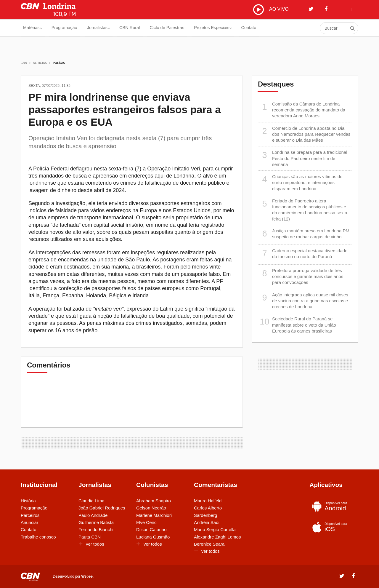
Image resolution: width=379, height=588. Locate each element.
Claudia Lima (91, 501)
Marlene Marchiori (154, 515)
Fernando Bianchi (96, 529)
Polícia (59, 63)
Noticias (40, 63)
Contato (285, 28)
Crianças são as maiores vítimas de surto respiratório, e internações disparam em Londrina (300, 182)
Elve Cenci (147, 522)
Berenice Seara (209, 544)
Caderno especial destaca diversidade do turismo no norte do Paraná (303, 254)
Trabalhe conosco (38, 537)
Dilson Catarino (151, 529)
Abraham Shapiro (154, 501)
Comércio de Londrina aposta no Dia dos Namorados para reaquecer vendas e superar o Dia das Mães (304, 134)
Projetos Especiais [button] (243, 28)
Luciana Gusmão (153, 537)
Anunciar (29, 522)
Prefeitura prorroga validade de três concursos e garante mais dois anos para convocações (301, 276)
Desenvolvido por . (73, 576)
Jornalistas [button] (111, 28)
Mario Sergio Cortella (215, 529)
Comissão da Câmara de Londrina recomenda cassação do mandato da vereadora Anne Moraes (302, 110)
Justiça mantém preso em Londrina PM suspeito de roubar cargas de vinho (304, 234)
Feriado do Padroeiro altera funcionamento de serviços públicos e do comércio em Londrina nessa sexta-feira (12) (303, 210)
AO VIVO (271, 9)
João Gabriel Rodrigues (102, 508)
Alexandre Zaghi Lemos (217, 537)
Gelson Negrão (151, 508)
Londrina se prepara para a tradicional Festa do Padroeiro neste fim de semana (303, 158)
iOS (333, 527)
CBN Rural (148, 28)
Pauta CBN (90, 537)
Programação (71, 28)
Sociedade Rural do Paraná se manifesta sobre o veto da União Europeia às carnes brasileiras (297, 325)
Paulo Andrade (93, 515)
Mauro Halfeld (208, 501)
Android (333, 506)
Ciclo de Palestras (191, 28)
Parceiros (30, 515)
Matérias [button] (34, 28)
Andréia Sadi (207, 522)
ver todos (91, 544)
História (28, 501)
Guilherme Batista (96, 522)
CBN (24, 63)
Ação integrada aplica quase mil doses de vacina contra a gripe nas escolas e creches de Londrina (303, 301)
